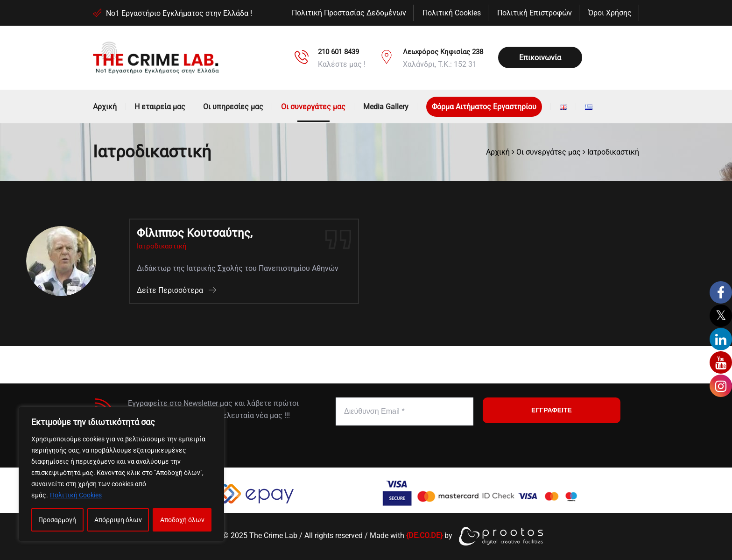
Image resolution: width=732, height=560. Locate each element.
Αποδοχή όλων (182, 520)
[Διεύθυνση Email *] (405, 411)
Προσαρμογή (57, 520)
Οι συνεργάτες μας (313, 107)
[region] (121, 474)
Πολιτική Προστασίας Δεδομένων (349, 13)
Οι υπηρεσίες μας (233, 107)
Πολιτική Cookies (76, 495)
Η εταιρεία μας (160, 107)
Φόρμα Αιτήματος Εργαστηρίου (484, 107)
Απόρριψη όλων (118, 520)
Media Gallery (386, 107)
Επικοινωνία (540, 58)
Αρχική (105, 107)
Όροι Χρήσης (610, 13)
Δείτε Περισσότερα (176, 290)
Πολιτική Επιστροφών (535, 13)
